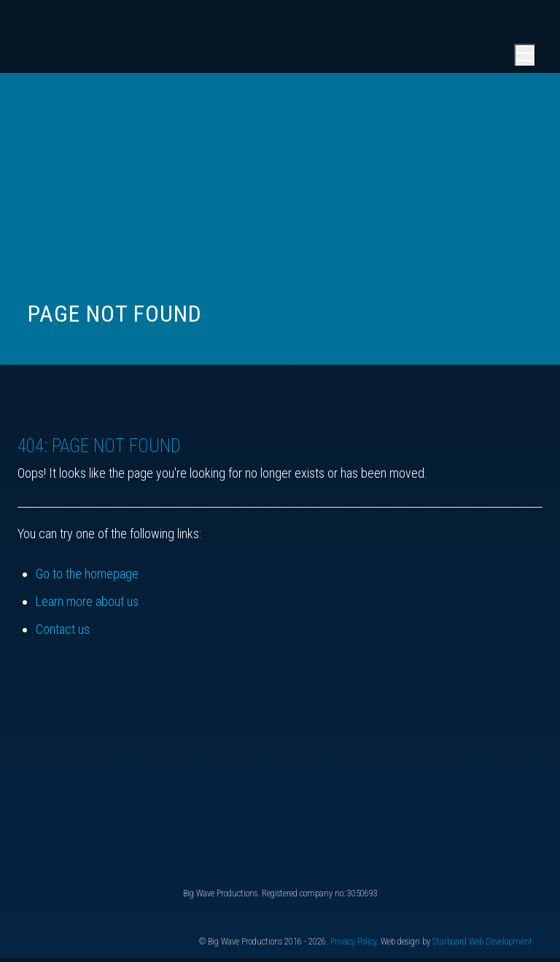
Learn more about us (87, 601)
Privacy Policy (353, 942)
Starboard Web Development (482, 942)
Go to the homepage (87, 574)
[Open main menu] (525, 55)
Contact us (63, 629)
